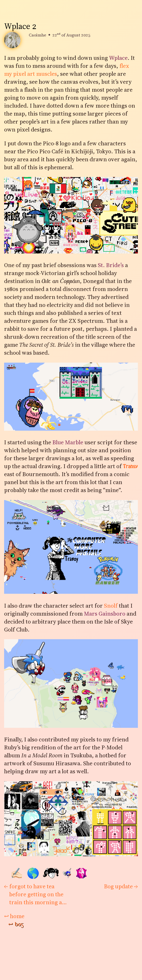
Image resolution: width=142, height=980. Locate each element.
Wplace (118, 58)
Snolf (111, 606)
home (14, 916)
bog (16, 924)
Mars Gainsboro (105, 614)
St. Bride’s (111, 265)
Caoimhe (37, 35)
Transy (130, 466)
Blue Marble (68, 442)
